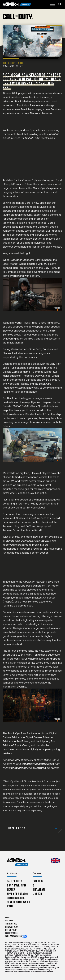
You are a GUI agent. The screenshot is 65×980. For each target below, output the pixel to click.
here (29, 526)
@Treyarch (39, 768)
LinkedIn (38, 894)
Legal (8, 918)
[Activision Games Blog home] (18, 862)
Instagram (39, 890)
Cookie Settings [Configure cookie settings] (12, 933)
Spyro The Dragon (18, 894)
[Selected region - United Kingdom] (55, 860)
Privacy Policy (12, 927)
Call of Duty (15, 881)
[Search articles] (60, 4)
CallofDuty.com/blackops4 (38, 764)
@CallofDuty (19, 768)
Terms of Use (11, 924)
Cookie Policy (11, 930)
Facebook (38, 881)
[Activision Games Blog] (17, 4)
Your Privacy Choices (15, 936)
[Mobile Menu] (52, 4)
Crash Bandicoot (17, 898)
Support (9, 921)
